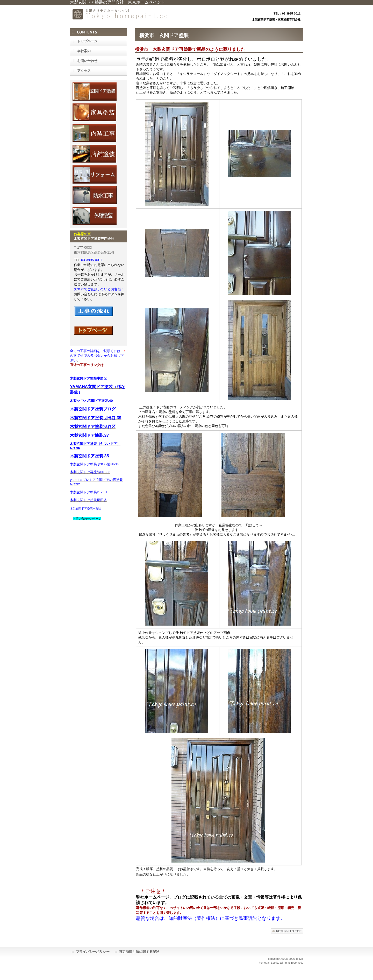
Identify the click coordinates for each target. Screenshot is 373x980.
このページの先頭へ (287, 931)
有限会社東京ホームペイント (122, 15)
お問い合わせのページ (87, 519)
